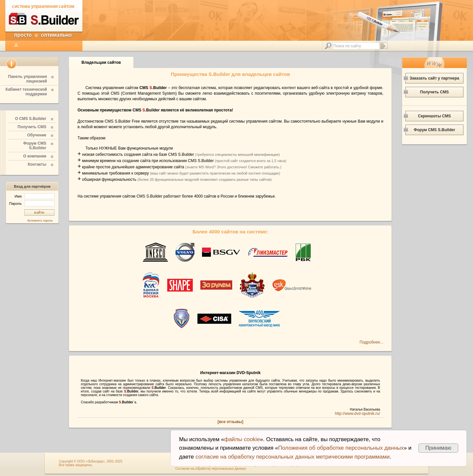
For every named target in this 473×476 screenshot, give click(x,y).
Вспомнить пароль (40, 221)
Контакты (37, 164)
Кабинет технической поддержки (26, 92)
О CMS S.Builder (31, 119)
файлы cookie (242, 439)
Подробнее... (372, 342)
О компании (35, 156)
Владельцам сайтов (101, 62)
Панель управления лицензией (28, 79)
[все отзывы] (230, 422)
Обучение (37, 135)
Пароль (32, 203)
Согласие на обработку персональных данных (211, 469)
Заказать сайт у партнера (434, 78)
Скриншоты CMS (435, 116)
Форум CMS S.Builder (35, 146)
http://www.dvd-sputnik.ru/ (358, 414)
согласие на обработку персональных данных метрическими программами (293, 457)
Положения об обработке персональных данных (341, 448)
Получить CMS (32, 127)
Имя (35, 196)
